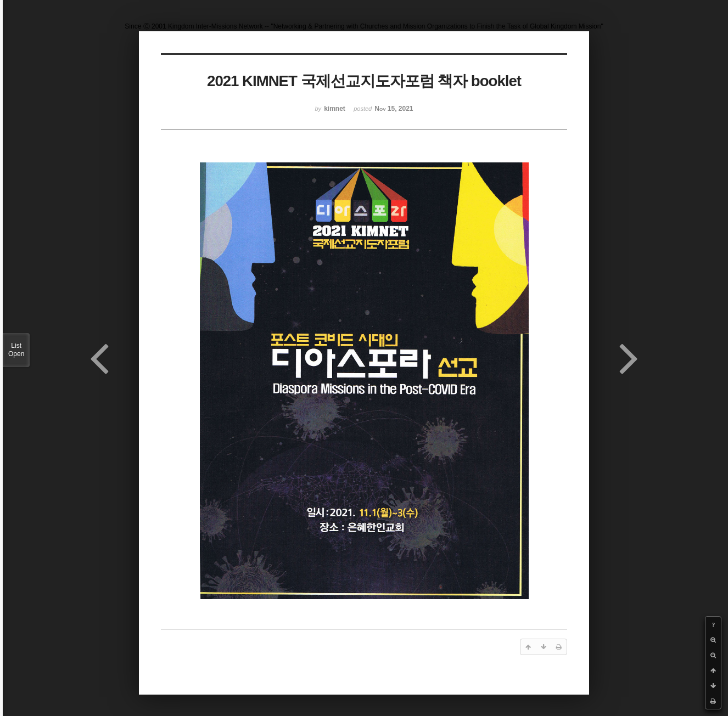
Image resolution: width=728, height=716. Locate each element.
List (16, 350)
